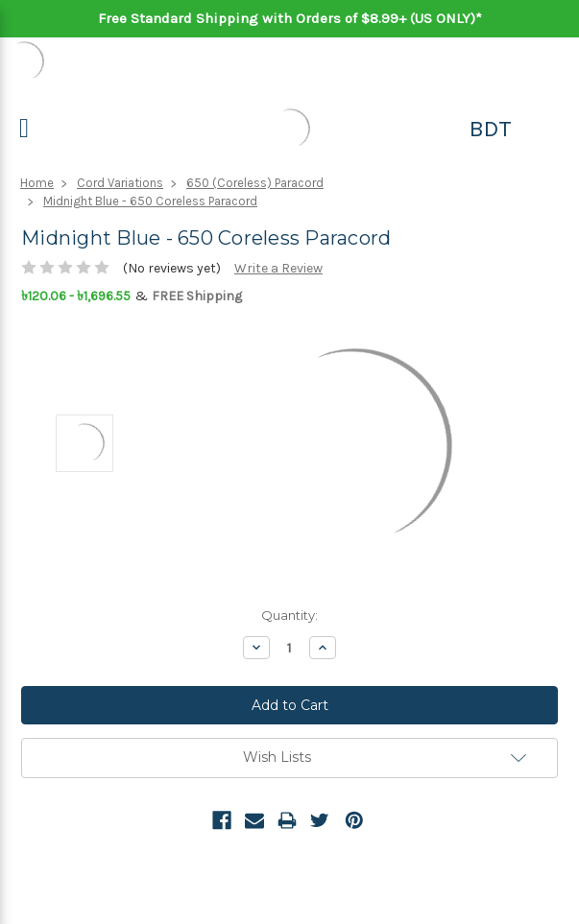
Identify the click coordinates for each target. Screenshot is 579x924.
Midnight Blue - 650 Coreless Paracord (150, 201)
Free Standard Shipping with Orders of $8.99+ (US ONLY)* (290, 18)
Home (37, 183)
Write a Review (278, 268)
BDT (491, 129)
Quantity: (289, 615)
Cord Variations (120, 183)
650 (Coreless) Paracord (255, 183)
